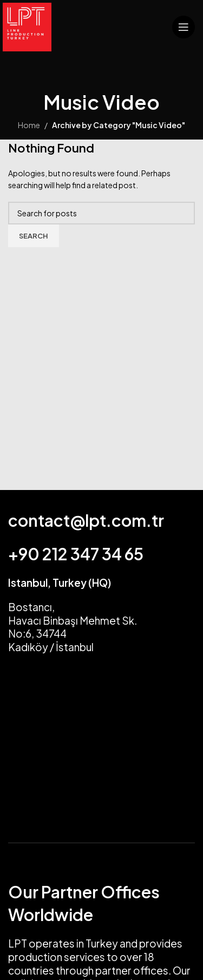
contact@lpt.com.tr (86, 520)
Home (29, 125)
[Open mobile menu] (184, 27)
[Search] (101, 213)
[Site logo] (27, 26)
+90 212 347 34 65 (76, 554)
